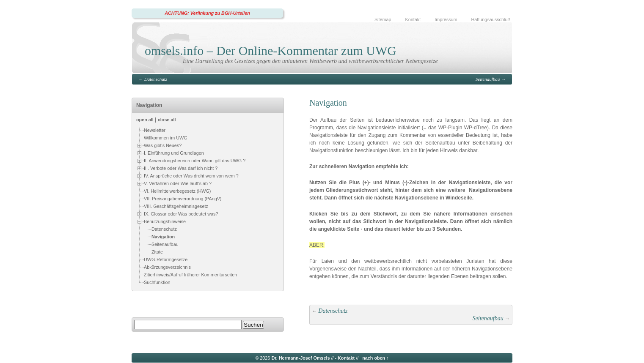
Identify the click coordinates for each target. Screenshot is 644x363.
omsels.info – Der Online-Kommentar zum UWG (271, 50)
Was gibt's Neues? (163, 145)
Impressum (446, 19)
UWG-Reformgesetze (166, 259)
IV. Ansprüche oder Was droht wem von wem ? (191, 176)
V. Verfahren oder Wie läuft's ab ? (178, 183)
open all (145, 120)
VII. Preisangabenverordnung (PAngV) (183, 199)
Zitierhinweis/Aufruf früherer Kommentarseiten (190, 275)
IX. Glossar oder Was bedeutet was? (181, 214)
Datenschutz (156, 79)
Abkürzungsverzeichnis (167, 267)
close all (167, 120)
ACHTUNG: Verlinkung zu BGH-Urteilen (207, 13)
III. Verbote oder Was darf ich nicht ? (181, 168)
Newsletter (155, 130)
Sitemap (383, 19)
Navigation (163, 237)
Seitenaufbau (488, 79)
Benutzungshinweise (165, 221)
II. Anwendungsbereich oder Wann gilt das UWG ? (195, 161)
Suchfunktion (157, 282)
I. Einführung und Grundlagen (174, 153)
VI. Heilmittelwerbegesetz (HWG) (177, 191)
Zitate (157, 252)
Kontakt (413, 19)
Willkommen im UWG (166, 138)
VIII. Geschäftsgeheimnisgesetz (176, 206)
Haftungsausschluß (491, 19)
